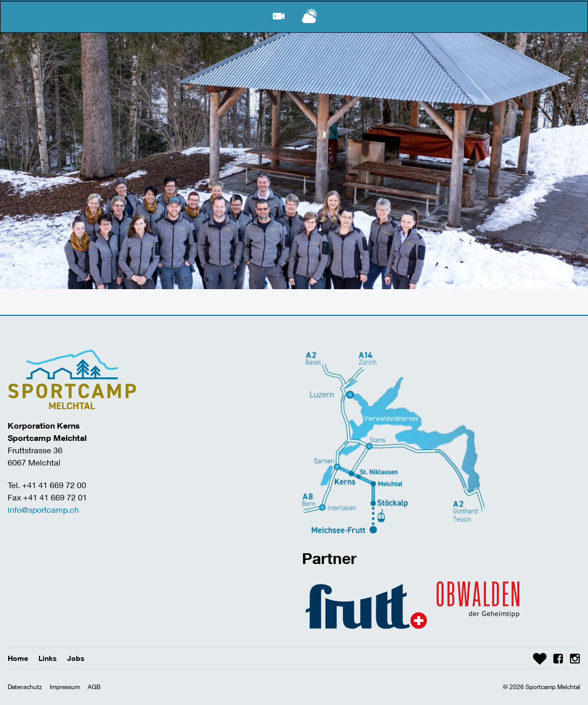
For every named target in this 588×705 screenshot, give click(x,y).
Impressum (65, 687)
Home (18, 658)
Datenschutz (25, 687)
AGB (94, 687)
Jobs (76, 658)
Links (48, 658)
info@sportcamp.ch (43, 509)
